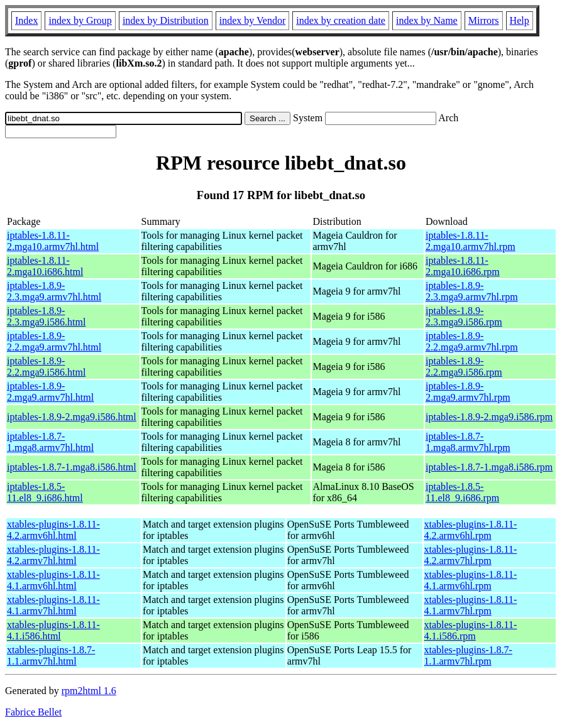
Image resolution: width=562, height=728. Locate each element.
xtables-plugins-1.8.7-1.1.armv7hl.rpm (468, 655)
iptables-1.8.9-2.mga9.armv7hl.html (50, 392)
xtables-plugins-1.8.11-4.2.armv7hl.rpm (471, 555)
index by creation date (341, 20)
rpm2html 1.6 (89, 691)
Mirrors (484, 20)
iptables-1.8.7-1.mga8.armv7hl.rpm (468, 442)
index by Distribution (166, 20)
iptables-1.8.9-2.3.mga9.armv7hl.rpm (472, 291)
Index (26, 20)
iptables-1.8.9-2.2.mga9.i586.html (46, 367)
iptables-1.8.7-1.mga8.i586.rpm (489, 467)
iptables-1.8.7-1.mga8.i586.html (72, 467)
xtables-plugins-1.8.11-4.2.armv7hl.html (53, 555)
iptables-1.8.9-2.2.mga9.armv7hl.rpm (472, 341)
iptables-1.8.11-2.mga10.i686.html (45, 266)
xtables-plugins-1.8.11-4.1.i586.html (53, 630)
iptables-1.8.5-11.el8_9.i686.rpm (462, 492)
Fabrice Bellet (33, 712)
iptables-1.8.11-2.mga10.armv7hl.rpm (471, 241)
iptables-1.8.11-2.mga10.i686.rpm (463, 266)
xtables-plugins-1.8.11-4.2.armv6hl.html (53, 530)
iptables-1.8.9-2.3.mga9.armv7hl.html (54, 291)
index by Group (80, 20)
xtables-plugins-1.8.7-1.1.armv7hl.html (51, 655)
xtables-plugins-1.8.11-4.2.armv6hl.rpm (471, 530)
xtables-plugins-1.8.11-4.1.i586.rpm (471, 630)
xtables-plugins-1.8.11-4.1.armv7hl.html (53, 605)
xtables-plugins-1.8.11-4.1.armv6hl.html (53, 580)
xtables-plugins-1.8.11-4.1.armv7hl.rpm (471, 605)
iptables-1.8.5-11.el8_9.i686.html (45, 492)
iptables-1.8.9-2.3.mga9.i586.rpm (464, 316)
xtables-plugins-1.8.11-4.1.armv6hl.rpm (471, 580)
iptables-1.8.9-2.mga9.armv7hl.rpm (468, 392)
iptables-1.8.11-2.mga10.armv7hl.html (53, 241)
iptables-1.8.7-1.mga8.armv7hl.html (50, 442)
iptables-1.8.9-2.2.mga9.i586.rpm (464, 367)
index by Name (427, 20)
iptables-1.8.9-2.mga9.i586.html (72, 417)
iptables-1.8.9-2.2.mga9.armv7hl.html (54, 341)
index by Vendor (252, 20)
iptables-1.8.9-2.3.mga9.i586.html (46, 316)
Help (520, 20)
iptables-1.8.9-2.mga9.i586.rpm (489, 417)
